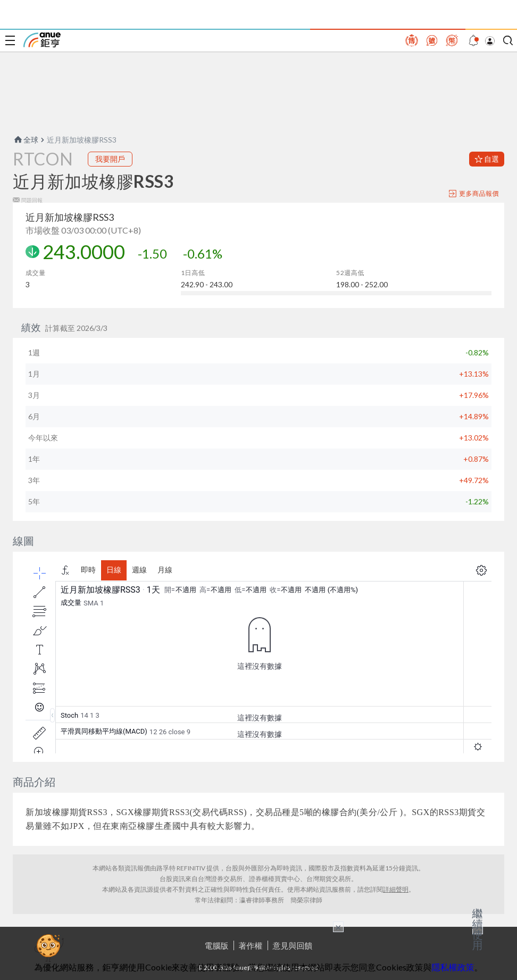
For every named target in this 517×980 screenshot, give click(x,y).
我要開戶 (110, 159)
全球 (26, 140)
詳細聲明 (396, 889)
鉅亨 (42, 40)
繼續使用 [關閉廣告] (478, 929)
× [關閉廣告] (338, 927)
